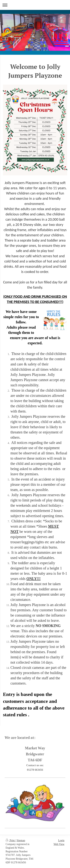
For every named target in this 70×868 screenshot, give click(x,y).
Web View (59, 844)
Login (61, 840)
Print (10, 840)
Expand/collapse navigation (35, 5)
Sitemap (21, 840)
